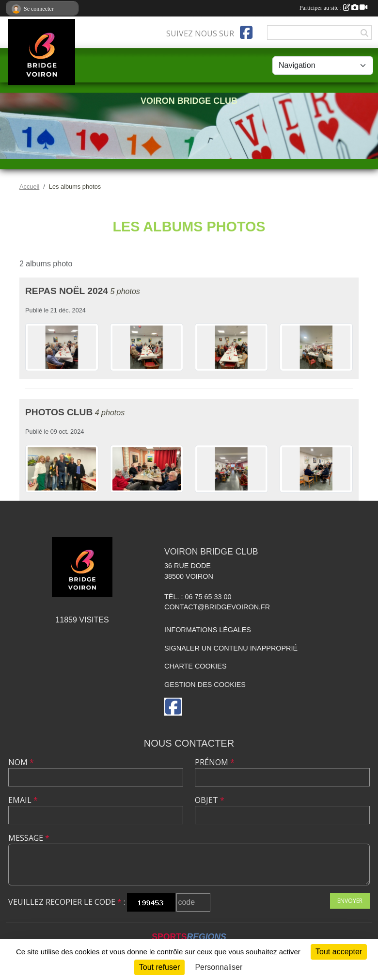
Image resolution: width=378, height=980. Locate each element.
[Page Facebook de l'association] (246, 33)
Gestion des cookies (205, 685)
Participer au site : (333, 8)
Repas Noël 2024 (67, 291)
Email (23, 800)
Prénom (215, 762)
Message (29, 838)
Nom (21, 762)
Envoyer (350, 901)
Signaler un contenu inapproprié (231, 648)
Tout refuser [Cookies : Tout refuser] (159, 967)
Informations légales (208, 630)
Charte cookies (195, 666)
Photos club (59, 412)
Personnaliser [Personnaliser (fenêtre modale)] (219, 967)
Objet (210, 800)
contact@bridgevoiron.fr (217, 607)
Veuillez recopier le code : (67, 902)
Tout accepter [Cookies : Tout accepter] (339, 952)
